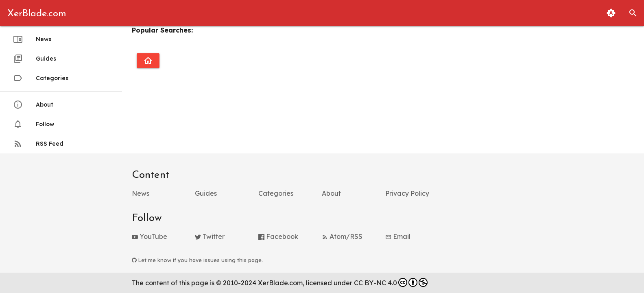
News (32, 39)
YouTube (150, 236)
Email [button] (398, 236)
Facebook (278, 236)
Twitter (210, 236)
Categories (41, 78)
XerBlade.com (37, 14)
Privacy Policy (407, 193)
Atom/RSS (342, 236)
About (33, 105)
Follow (34, 124)
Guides (35, 59)
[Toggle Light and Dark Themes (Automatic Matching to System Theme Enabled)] (611, 13)
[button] (633, 13)
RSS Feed (38, 144)
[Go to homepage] (148, 61)
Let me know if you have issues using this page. (197, 260)
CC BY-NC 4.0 (391, 282)
